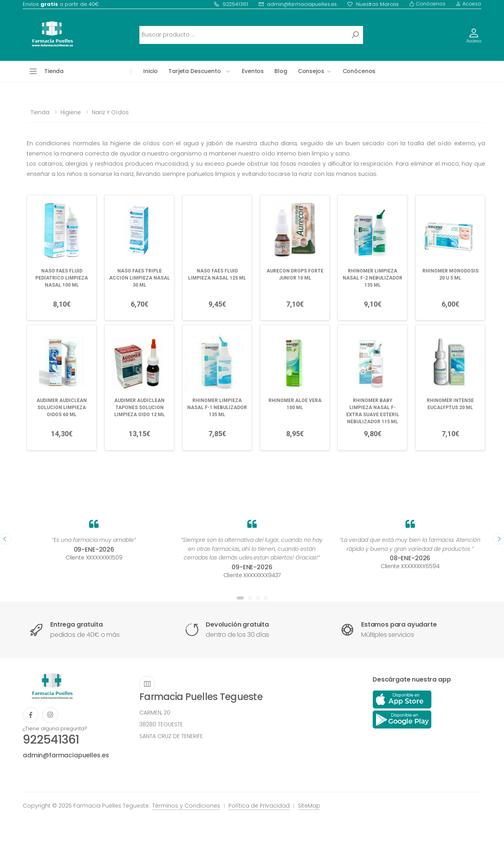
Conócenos (427, 4)
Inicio (151, 71)
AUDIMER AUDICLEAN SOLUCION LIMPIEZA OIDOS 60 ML (62, 408)
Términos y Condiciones (186, 806)
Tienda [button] (54, 71)
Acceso (468, 4)
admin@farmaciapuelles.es (298, 4)
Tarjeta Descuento (195, 71)
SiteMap (309, 806)
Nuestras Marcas (373, 4)
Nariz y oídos (110, 112)
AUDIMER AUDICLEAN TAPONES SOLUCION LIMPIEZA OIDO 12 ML (140, 408)
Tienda (40, 112)
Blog (281, 71)
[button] (240, 598)
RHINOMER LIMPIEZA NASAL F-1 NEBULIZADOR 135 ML (217, 408)
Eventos (253, 71)
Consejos (311, 71)
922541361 (231, 4)
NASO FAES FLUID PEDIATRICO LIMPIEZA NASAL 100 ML (62, 278)
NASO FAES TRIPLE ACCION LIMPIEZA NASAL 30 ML (140, 278)
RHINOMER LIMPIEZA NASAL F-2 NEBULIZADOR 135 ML (373, 278)
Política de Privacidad (259, 806)
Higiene (71, 112)
